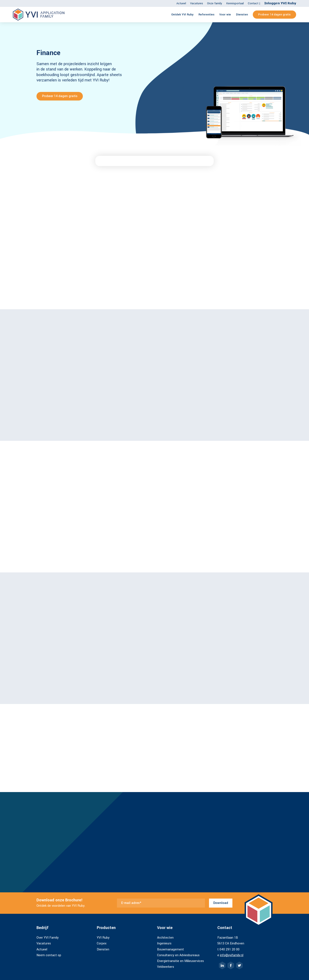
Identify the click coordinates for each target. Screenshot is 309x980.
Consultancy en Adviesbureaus (178, 955)
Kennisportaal (235, 3)
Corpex (102, 943)
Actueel (181, 3)
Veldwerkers (166, 967)
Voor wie (225, 14)
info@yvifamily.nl (232, 955)
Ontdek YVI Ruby (182, 14)
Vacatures (197, 3)
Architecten (165, 938)
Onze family (215, 3)
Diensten (242, 14)
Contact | (254, 3)
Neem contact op (49, 955)
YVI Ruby (103, 938)
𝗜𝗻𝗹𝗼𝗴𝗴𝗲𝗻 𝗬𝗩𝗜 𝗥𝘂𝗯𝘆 (280, 3)
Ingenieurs (164, 943)
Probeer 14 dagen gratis (274, 14)
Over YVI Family (48, 938)
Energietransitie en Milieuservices (180, 961)
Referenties (206, 14)
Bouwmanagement (170, 949)
